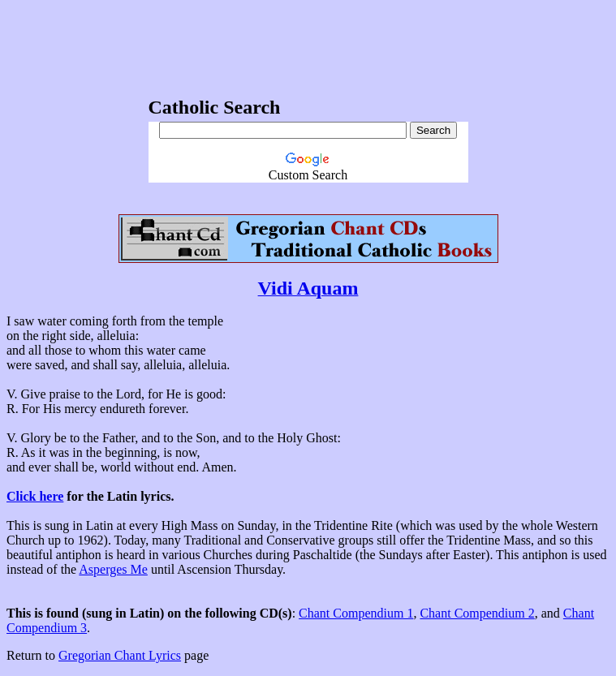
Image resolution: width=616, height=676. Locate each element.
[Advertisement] (308, 43)
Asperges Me (113, 569)
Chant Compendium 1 (356, 613)
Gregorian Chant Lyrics (120, 655)
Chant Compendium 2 (477, 613)
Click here (35, 496)
